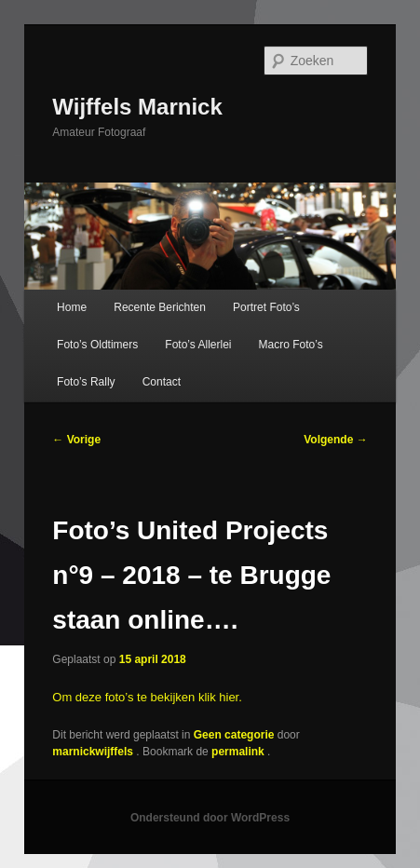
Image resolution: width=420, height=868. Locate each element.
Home (72, 307)
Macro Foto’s (291, 345)
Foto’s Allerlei (198, 345)
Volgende (335, 440)
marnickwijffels (94, 752)
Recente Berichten (160, 307)
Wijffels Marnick (137, 107)
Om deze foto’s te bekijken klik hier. (147, 697)
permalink (239, 752)
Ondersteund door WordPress (210, 818)
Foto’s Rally (86, 382)
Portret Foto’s (266, 307)
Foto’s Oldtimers (97, 345)
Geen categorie (234, 735)
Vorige (76, 440)
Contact (162, 382)
